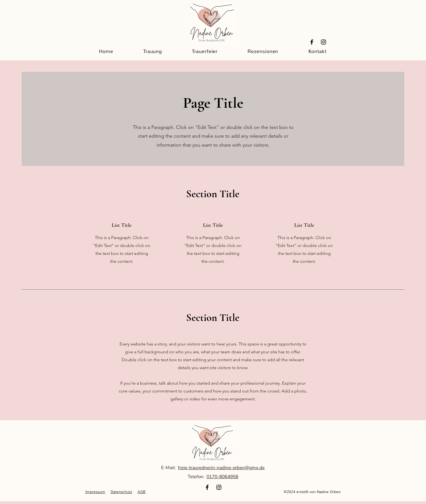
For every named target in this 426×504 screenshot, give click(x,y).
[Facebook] (312, 42)
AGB (141, 492)
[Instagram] (323, 42)
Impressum (95, 492)
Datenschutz (121, 492)
